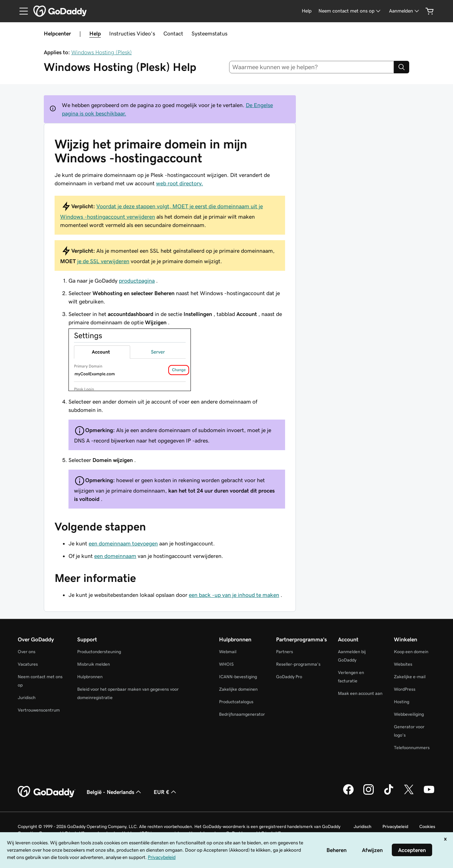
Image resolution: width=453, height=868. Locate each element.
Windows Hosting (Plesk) (102, 52)
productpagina (137, 281)
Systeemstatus (209, 33)
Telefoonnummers (412, 748)
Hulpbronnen (90, 677)
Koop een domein (411, 652)
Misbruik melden (94, 664)
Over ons (27, 652)
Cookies (427, 826)
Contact (173, 33)
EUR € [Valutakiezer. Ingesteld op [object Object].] (166, 792)
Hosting (402, 702)
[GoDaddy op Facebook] (348, 794)
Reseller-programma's (298, 664)
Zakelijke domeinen (238, 689)
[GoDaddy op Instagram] (369, 794)
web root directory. (180, 183)
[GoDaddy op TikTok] (389, 794)
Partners (285, 652)
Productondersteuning (99, 652)
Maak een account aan (360, 693)
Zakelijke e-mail (410, 677)
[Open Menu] (21, 11)
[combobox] (312, 67)
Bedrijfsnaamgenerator (242, 714)
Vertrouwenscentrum (39, 710)
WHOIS (226, 664)
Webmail (228, 652)
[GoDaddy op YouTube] (429, 794)
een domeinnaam (115, 556)
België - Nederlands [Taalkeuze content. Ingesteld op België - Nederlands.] (115, 792)
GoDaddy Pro (289, 677)
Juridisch (27, 697)
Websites (403, 664)
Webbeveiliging (409, 714)
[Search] (402, 67)
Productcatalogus (236, 702)
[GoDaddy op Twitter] (409, 794)
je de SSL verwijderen (103, 261)
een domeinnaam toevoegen (123, 543)
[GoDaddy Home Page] (47, 792)
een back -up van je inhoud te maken (234, 595)
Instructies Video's (132, 33)
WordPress (405, 689)
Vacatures (28, 664)
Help (95, 33)
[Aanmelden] (405, 11)
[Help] (307, 11)
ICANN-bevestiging (238, 677)
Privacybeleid (395, 826)
